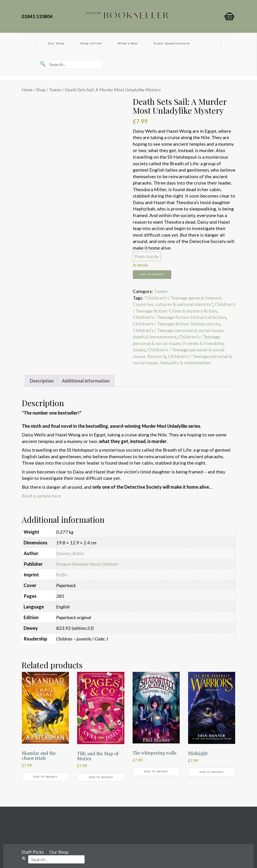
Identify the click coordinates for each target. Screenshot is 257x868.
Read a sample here (41, 496)
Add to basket (152, 274)
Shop (41, 90)
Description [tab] (42, 381)
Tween (55, 90)
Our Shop (56, 43)
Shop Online (91, 43)
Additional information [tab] (86, 381)
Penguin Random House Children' (87, 564)
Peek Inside (147, 256)
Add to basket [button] (45, 777)
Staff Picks (33, 852)
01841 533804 (38, 16)
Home (27, 90)
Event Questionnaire (172, 43)
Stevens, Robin (70, 553)
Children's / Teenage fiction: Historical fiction (179, 317)
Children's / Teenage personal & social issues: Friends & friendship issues (179, 343)
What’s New (128, 43)
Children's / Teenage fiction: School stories (176, 324)
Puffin (62, 575)
